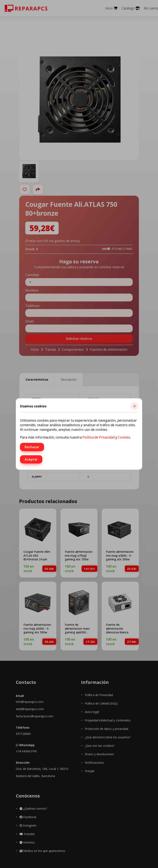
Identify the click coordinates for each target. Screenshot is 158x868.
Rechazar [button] (32, 447)
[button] (134, 406)
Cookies (124, 437)
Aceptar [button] (31, 459)
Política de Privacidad (99, 437)
